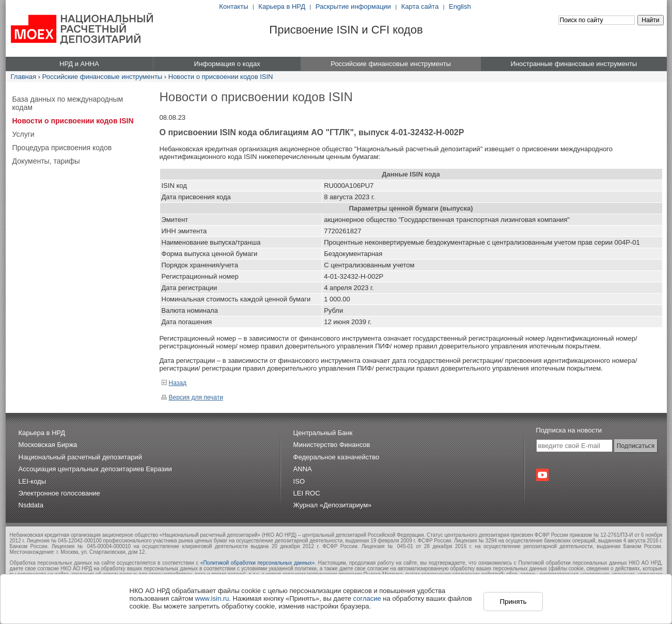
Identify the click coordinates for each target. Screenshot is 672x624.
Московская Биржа (48, 445)
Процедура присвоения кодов (62, 148)
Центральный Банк (323, 433)
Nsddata (31, 505)
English (460, 6)
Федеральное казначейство (337, 457)
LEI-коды (33, 481)
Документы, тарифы (46, 161)
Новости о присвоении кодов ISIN (221, 77)
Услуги (24, 134)
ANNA (303, 469)
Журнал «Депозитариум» (333, 505)
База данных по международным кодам (68, 103)
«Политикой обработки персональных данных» (258, 563)
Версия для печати (192, 397)
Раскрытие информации (353, 6)
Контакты (233, 6)
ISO (299, 481)
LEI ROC (307, 493)
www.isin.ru (212, 598)
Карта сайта (420, 6)
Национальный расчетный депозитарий (80, 457)
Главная (24, 77)
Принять (513, 602)
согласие (367, 598)
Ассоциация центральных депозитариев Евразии (95, 469)
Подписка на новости (569, 430)
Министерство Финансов (332, 445)
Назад (174, 383)
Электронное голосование (59, 493)
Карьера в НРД (282, 6)
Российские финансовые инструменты (103, 77)
